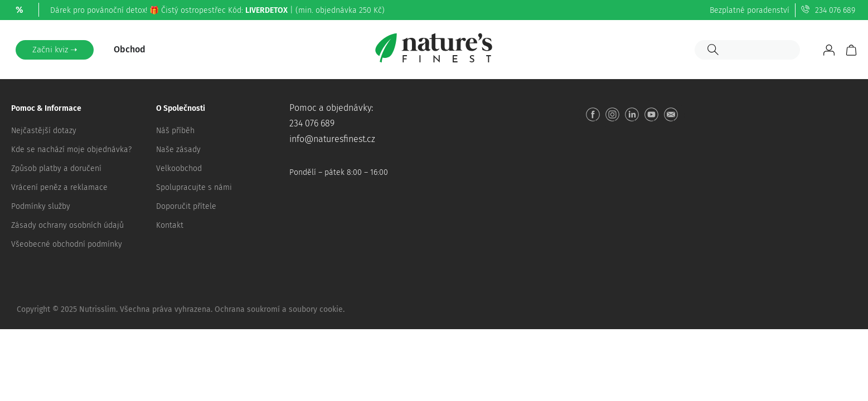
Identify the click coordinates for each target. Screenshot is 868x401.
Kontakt (170, 225)
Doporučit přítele (186, 206)
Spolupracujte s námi (194, 187)
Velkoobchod (179, 168)
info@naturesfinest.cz (332, 139)
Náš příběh (175, 131)
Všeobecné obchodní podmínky (67, 244)
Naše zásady (178, 150)
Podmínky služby (41, 206)
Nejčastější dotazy (44, 131)
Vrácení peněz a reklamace (59, 187)
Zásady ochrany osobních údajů (67, 225)
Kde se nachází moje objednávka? (71, 150)
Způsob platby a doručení (56, 168)
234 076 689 (835, 10)
